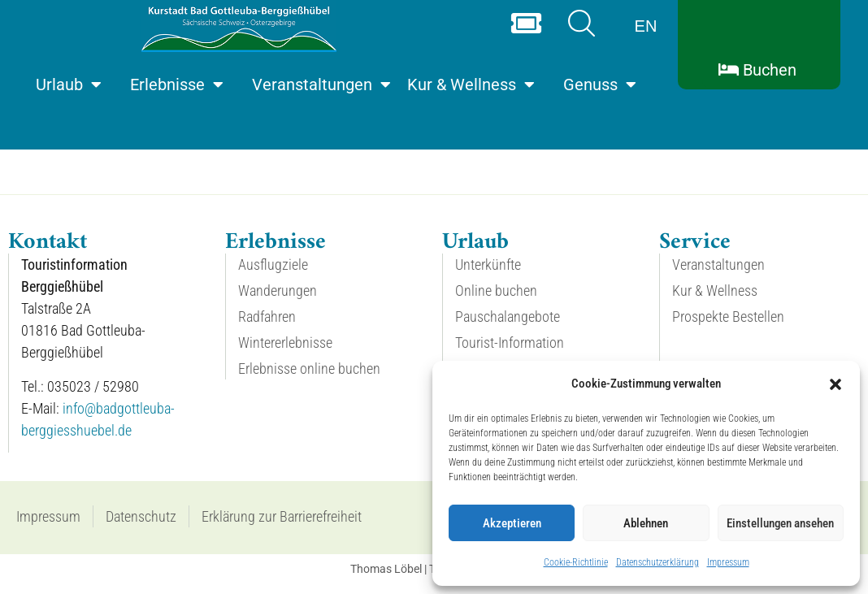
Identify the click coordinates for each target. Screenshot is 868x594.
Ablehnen (646, 523)
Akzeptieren (512, 523)
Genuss (600, 85)
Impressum (728, 562)
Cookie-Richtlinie (576, 562)
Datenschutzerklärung (658, 562)
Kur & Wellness (471, 85)
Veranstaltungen (321, 85)
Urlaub (69, 85)
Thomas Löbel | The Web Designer (434, 583)
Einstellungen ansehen (780, 523)
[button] (835, 384)
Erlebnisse (177, 85)
